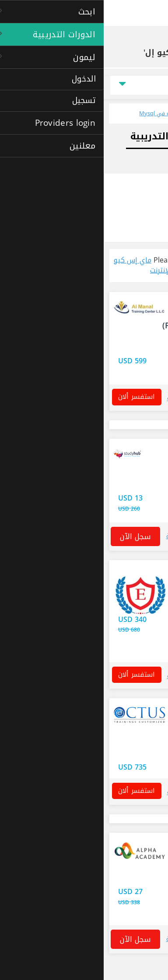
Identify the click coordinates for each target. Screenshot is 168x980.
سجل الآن (32, 536)
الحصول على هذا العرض (125, 625)
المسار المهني (136, 136)
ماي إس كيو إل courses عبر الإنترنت (64, 265)
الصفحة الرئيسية (143, 41)
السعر (146, 85)
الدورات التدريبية (101, 41)
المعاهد (112, 230)
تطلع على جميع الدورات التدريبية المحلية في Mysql (97, 113)
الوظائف (147, 161)
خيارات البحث (142, 184)
